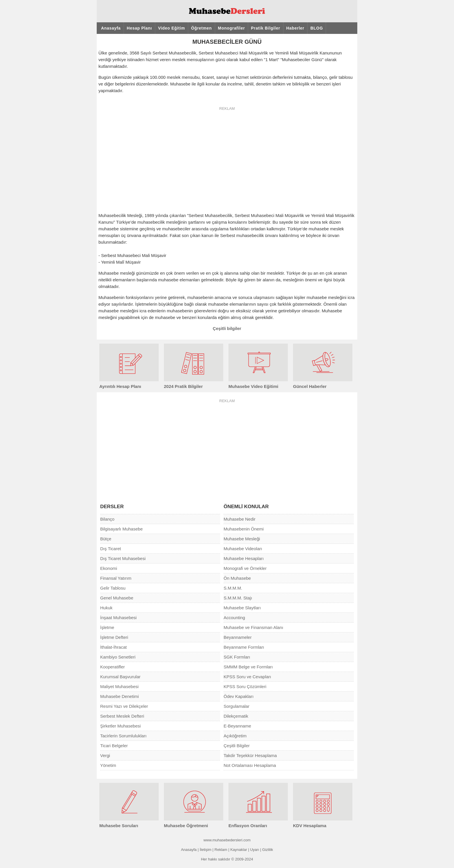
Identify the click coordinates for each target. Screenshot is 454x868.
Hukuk (106, 608)
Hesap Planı (139, 28)
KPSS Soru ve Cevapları (247, 677)
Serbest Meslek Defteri (122, 716)
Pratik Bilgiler (266, 28)
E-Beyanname (237, 726)
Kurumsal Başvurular (120, 677)
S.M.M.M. (233, 588)
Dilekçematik (236, 716)
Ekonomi (109, 568)
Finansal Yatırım (116, 578)
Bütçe (106, 539)
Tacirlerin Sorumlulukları (123, 736)
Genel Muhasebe (117, 598)
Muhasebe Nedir (239, 519)
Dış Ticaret (111, 549)
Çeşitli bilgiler (227, 328)
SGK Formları (237, 657)
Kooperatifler (112, 667)
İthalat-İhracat (113, 647)
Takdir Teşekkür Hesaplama (250, 755)
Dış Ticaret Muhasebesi (123, 558)
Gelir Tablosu (113, 588)
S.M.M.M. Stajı (238, 598)
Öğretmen (202, 28)
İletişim (206, 850)
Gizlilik (268, 850)
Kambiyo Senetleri (118, 657)
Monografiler (231, 28)
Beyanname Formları (244, 647)
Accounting (234, 618)
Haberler (295, 28)
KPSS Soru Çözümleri (245, 686)
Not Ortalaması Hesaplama (250, 765)
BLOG (317, 28)
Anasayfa (111, 28)
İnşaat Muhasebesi (118, 618)
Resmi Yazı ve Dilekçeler (124, 706)
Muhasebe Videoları (243, 549)
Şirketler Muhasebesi (120, 726)
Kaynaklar (239, 850)
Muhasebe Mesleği (242, 539)
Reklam (221, 850)
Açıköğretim (235, 736)
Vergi (105, 755)
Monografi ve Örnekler (245, 568)
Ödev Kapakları (238, 696)
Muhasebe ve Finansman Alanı (253, 627)
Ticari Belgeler (114, 746)
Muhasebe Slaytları (242, 608)
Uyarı (255, 850)
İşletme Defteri (114, 637)
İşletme (107, 627)
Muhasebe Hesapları (244, 558)
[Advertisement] (403, 122)
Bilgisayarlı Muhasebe (121, 529)
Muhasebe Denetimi (119, 696)
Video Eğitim (172, 28)
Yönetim (108, 765)
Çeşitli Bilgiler (237, 746)
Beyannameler (238, 637)
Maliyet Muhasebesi (119, 686)
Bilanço (107, 519)
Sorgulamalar (236, 706)
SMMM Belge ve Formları (248, 667)
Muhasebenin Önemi (244, 529)
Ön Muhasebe (237, 578)
